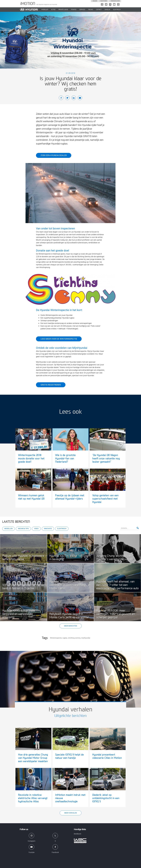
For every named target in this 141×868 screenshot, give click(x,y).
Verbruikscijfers (115, 1)
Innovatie (48, 529)
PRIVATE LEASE (63, 10)
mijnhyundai (86, 638)
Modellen (8, 529)
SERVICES (82, 10)
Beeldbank (78, 834)
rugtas (65, 638)
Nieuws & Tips (23, 529)
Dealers (95, 1)
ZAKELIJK (107, 10)
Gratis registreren (51, 385)
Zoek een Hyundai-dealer (54, 155)
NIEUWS (91, 10)
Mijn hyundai (104, 1)
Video (36, 529)
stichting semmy (74, 638)
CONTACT (99, 10)
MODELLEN (45, 10)
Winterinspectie (56, 638)
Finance (74, 10)
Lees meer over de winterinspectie (59, 339)
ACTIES (53, 10)
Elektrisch (117, 10)
